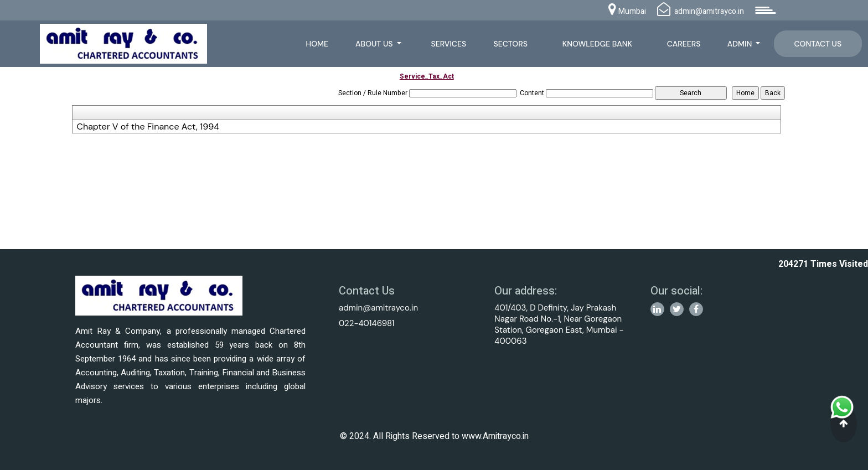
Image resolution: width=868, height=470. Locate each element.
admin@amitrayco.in (378, 308)
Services (449, 44)
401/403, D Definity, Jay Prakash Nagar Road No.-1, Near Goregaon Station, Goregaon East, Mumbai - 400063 (559, 324)
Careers (684, 44)
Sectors (511, 44)
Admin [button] (741, 44)
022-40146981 (366, 323)
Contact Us (818, 44)
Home (317, 44)
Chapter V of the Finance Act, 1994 (148, 127)
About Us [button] (375, 44)
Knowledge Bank (597, 44)
